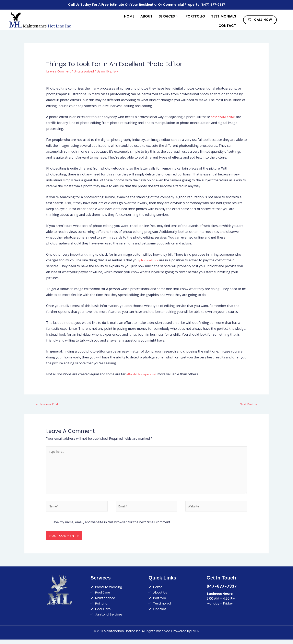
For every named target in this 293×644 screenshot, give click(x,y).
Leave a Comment (60, 70)
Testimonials (224, 15)
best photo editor (224, 116)
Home (129, 15)
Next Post (248, 403)
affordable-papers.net (143, 373)
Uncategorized (87, 70)
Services (168, 15)
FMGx (195, 635)
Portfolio (195, 15)
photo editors (150, 259)
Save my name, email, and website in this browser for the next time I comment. (111, 527)
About (146, 15)
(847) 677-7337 (213, 4)
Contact (227, 23)
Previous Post (48, 403)
